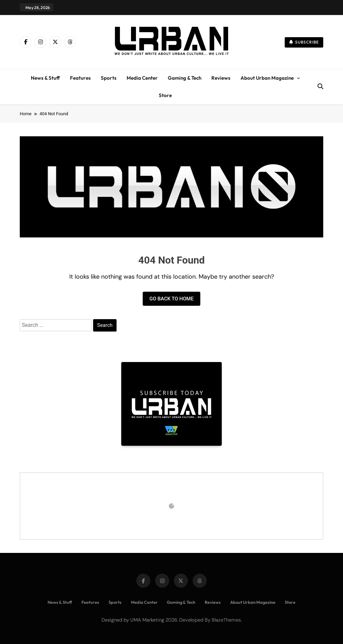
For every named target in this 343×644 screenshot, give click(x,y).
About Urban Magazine (267, 78)
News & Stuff (45, 78)
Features (80, 78)
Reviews (221, 78)
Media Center (142, 78)
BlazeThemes (226, 620)
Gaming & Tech (185, 78)
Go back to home (171, 299)
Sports (109, 78)
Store (165, 95)
